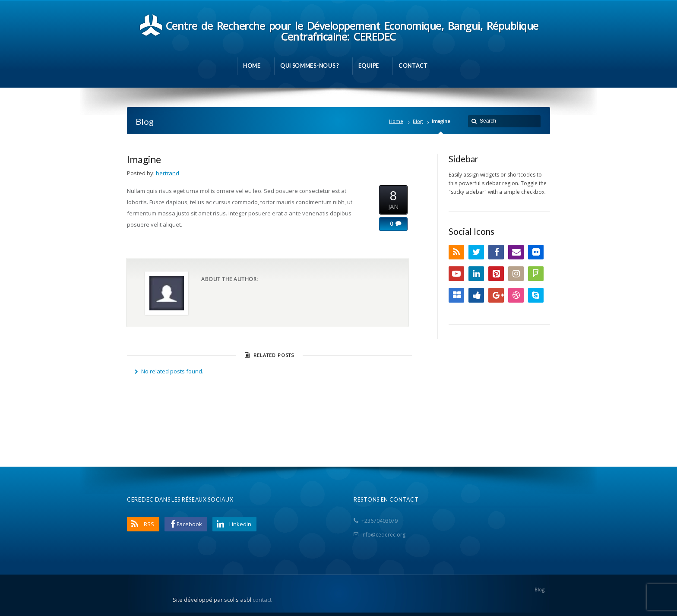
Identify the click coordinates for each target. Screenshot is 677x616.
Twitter (476, 252)
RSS (456, 252)
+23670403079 (380, 521)
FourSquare (536, 274)
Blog (418, 121)
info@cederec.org (383, 535)
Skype (536, 295)
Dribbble (516, 295)
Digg (476, 295)
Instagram (516, 274)
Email (516, 252)
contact (262, 600)
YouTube (456, 274)
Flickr (536, 252)
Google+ (496, 295)
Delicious (456, 295)
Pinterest (496, 274)
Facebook (496, 252)
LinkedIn (476, 274)
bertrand (168, 173)
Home (396, 121)
